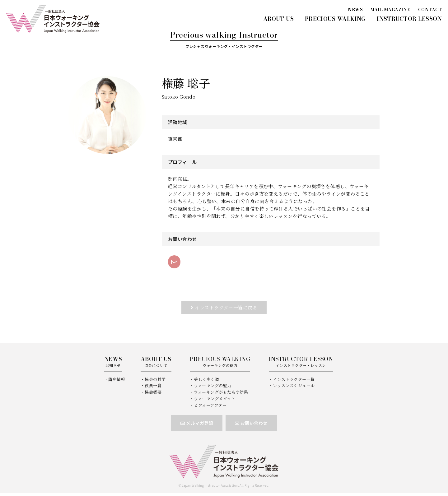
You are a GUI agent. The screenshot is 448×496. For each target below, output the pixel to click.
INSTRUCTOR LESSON (409, 19)
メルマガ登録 (197, 423)
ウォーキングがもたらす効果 (221, 392)
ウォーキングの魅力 (212, 385)
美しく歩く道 (206, 379)
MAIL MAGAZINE (391, 10)
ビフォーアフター (210, 405)
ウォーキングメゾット (215, 399)
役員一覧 (153, 385)
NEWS (355, 10)
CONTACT (430, 10)
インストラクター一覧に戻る (226, 307)
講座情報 (117, 379)
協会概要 (153, 392)
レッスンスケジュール (294, 385)
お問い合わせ (251, 423)
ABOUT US (279, 19)
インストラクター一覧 (294, 379)
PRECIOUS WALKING (335, 19)
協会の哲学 (155, 379)
